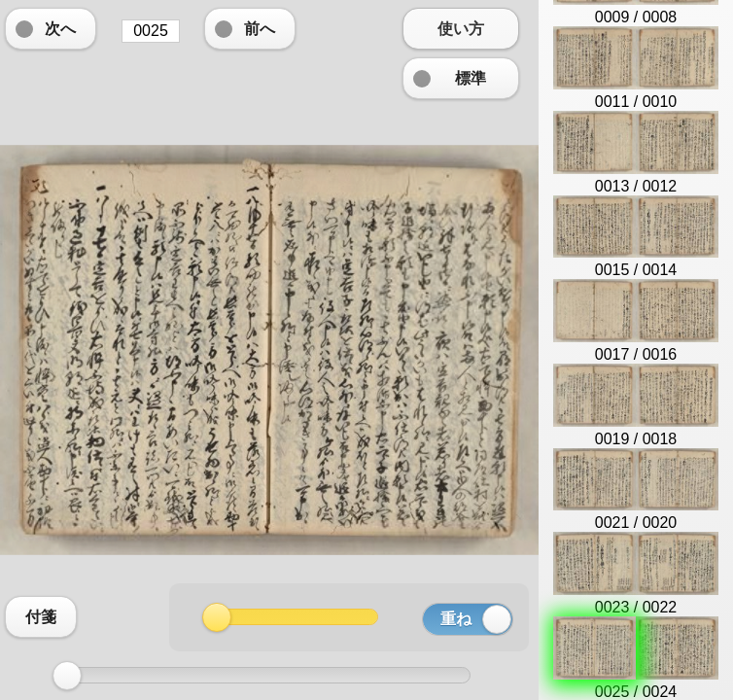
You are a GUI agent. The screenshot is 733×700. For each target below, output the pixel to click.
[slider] (67, 676)
